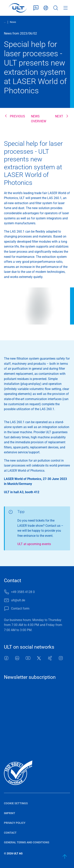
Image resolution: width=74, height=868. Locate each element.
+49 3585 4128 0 (23, 592)
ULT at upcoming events (34, 544)
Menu (66, 8)
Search (56, 8)
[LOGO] (18, 8)
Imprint (10, 813)
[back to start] (65, 857)
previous (18, 116)
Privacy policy (15, 823)
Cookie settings (16, 803)
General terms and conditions (27, 842)
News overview (39, 119)
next (59, 116)
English (46, 8)
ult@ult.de (18, 600)
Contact (10, 833)
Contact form (36, 8)
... (5, 22)
